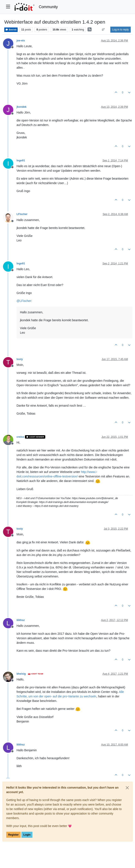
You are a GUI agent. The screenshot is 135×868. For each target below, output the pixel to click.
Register (13, 835)
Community (48, 7)
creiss (20, 437)
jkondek (21, 107)
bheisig (21, 674)
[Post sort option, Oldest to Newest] (103, 30)
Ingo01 (21, 161)
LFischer (22, 214)
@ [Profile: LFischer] (24, 301)
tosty (20, 359)
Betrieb (11, 30)
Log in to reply (121, 30)
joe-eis (21, 41)
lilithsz (21, 620)
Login (27, 835)
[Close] (127, 788)
